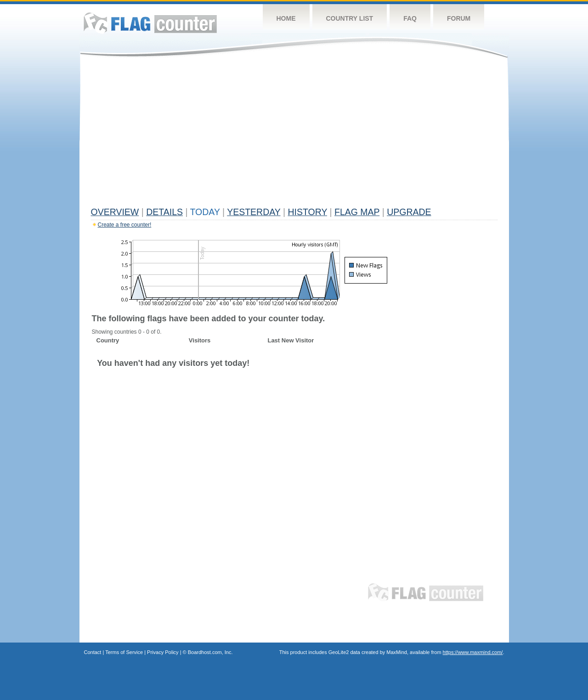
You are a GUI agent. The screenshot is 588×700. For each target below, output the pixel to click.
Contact (93, 652)
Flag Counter (150, 23)
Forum (459, 18)
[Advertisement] (294, 134)
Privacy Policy (163, 652)
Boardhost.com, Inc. (210, 652)
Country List (350, 18)
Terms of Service (124, 652)
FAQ (410, 18)
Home (286, 18)
